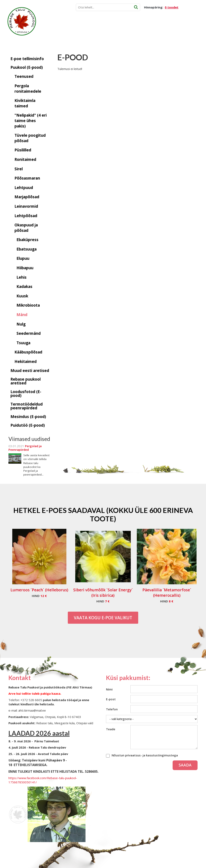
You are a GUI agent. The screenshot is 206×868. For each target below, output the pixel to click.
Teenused (24, 76)
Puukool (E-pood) (27, 67)
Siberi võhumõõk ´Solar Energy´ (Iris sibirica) (103, 593)
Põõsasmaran (27, 178)
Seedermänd (29, 333)
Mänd (22, 315)
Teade (111, 729)
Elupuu (23, 258)
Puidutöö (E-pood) (28, 425)
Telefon (112, 709)
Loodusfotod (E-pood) (26, 394)
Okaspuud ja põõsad (26, 228)
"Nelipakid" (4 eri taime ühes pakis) (31, 121)
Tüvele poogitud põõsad (30, 138)
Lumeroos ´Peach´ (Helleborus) (39, 590)
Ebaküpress (27, 240)
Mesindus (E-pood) (28, 417)
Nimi (109, 689)
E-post (111, 699)
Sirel (19, 169)
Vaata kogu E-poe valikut (103, 618)
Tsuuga (23, 343)
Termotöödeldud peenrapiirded (27, 406)
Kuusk (22, 296)
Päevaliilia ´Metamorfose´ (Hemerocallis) (167, 593)
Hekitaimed (26, 362)
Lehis (22, 277)
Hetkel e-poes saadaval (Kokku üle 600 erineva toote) (103, 514)
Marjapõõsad (27, 197)
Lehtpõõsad (26, 216)
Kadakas (24, 287)
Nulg (21, 324)
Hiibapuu (25, 268)
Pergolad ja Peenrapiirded (25, 448)
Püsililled (23, 150)
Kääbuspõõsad (28, 352)
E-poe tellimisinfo (27, 59)
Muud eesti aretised (30, 371)
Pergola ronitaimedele (28, 89)
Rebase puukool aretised (26, 381)
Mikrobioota (28, 305)
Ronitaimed (25, 159)
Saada (185, 765)
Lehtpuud (24, 188)
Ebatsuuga (27, 249)
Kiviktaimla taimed (25, 103)
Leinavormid (26, 206)
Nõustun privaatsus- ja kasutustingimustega (145, 755)
